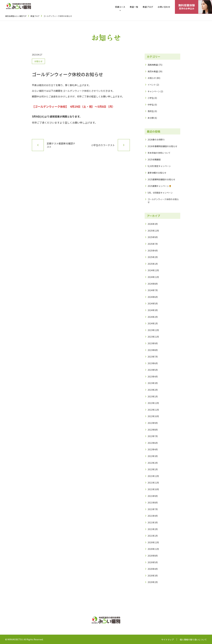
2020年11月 (153, 549)
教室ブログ (148, 7)
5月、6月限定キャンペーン (160, 193)
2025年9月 (153, 237)
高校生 (151, 111)
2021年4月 (153, 516)
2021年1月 (153, 536)
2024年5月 (153, 303)
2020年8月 (153, 556)
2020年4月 (153, 569)
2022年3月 (153, 456)
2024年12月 (153, 270)
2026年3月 (153, 224)
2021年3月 (153, 522)
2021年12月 (153, 476)
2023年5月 (153, 370)
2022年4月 (153, 449)
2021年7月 (153, 509)
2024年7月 (153, 290)
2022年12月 (153, 403)
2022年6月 (153, 443)
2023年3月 (153, 383)
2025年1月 (153, 264)
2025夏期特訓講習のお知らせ (161, 179)
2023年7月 (153, 357)
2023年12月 (153, 330)
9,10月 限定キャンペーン (159, 166)
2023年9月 (153, 343)
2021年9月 (153, 496)
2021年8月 (153, 503)
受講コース (120, 7)
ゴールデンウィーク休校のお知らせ (163, 201)
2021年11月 (153, 483)
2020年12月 (153, 542)
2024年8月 (153, 284)
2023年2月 (153, 390)
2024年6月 (153, 297)
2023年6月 (153, 363)
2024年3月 (153, 310)
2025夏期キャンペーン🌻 (159, 186)
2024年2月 (153, 317)
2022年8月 (153, 430)
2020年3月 (153, 576)
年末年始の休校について (159, 153)
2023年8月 (153, 350)
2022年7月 (153, 436)
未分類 (151, 118)
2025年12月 (153, 231)
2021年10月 (153, 489)
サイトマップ (167, 640)
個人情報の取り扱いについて (193, 640)
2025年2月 (153, 257)
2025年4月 (153, 251)
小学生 (151, 98)
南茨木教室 (153, 71)
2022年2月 (153, 463)
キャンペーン (154, 91)
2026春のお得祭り (156, 140)
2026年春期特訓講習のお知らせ (162, 146)
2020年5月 (153, 562)
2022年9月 (153, 423)
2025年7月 (153, 244)
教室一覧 (134, 7)
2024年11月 (153, 277)
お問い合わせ (164, 7)
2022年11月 (153, 410)
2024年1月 (153, 323)
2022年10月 (153, 416)
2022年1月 (153, 469)
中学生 (151, 105)
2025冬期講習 (154, 159)
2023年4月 (153, 377)
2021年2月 (153, 529)
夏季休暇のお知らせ (157, 173)
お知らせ (38, 61)
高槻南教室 (153, 65)
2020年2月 (153, 582)
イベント (152, 85)
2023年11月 (153, 337)
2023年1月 (153, 396)
